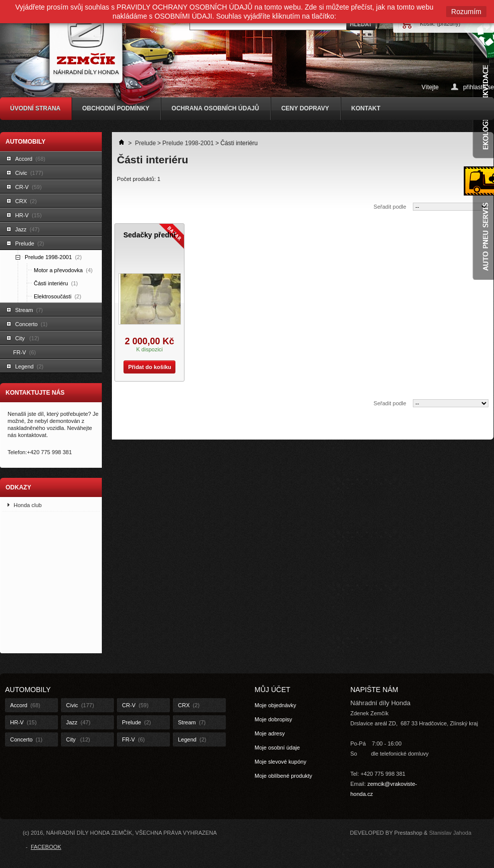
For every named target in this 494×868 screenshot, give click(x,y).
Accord (30, 159)
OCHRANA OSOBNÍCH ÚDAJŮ (215, 108)
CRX (26, 201)
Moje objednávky (275, 705)
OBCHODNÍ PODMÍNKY (116, 108)
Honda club (28, 505)
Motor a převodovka (63, 270)
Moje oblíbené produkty (283, 776)
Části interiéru (56, 283)
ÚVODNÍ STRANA (35, 108)
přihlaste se (479, 87)
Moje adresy (270, 733)
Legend (29, 366)
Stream (29, 310)
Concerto (31, 324)
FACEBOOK (46, 847)
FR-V (24, 352)
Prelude (29, 243)
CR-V (28, 187)
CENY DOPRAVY (305, 108)
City (27, 338)
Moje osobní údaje (277, 748)
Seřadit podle (390, 207)
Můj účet (272, 690)
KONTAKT (366, 108)
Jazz (27, 229)
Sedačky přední (150, 235)
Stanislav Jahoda (450, 833)
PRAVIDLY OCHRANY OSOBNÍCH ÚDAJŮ (184, 7)
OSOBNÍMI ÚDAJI (183, 16)
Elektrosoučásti (57, 296)
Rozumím (466, 12)
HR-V (28, 215)
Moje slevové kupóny (281, 762)
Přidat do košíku (148, 367)
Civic (29, 173)
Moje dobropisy (273, 719)
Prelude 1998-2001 (53, 257)
